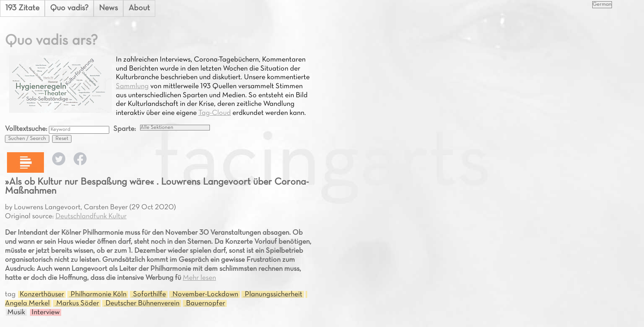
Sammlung (132, 86)
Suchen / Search (27, 139)
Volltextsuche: (27, 129)
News (108, 8)
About (139, 8)
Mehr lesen (199, 278)
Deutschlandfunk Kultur (91, 216)
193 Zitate (22, 8)
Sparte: (125, 129)
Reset (62, 139)
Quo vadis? (69, 8)
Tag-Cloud (215, 113)
